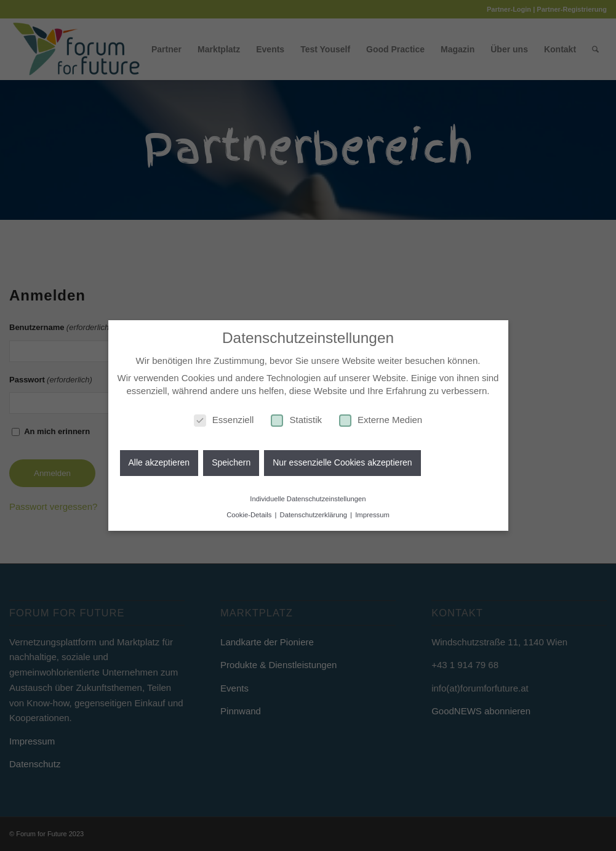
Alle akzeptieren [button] (159, 461)
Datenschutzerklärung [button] (315, 513)
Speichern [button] (231, 461)
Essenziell (224, 417)
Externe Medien (381, 417)
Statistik (296, 417)
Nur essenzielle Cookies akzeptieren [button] (342, 461)
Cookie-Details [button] (250, 513)
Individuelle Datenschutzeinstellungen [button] (308, 496)
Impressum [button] (372, 513)
